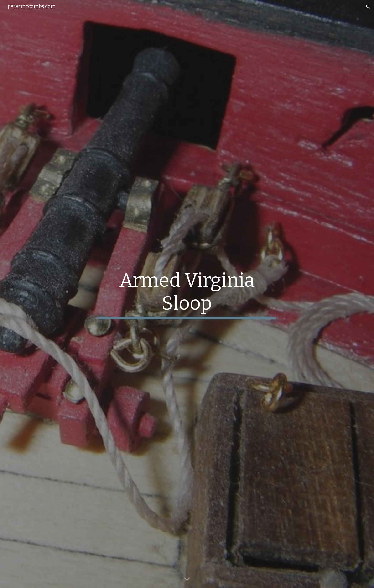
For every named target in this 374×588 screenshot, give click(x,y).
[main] (187, 294)
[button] (368, 7)
